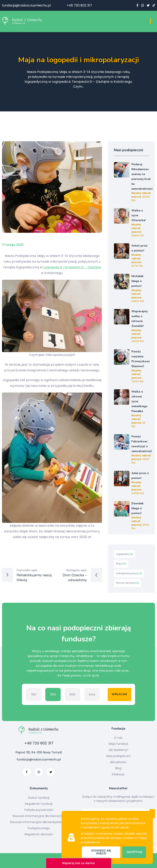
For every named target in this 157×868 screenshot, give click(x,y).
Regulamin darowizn (39, 834)
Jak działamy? (118, 750)
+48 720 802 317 (79, 5)
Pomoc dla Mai (127, 583)
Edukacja (118, 774)
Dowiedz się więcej (101, 852)
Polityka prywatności (39, 810)
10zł (34, 694)
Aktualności (118, 762)
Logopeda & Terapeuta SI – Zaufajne (72, 267)
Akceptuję (134, 852)
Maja (121, 564)
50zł (73, 694)
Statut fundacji (39, 798)
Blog (118, 768)
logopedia (125, 554)
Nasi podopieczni (118, 756)
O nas (118, 738)
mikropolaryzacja (129, 573)
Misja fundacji (118, 744)
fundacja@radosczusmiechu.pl (26, 5)
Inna (92, 694)
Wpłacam (119, 694)
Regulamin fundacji (39, 804)
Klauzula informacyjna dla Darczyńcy (39, 816)
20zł (53, 694)
